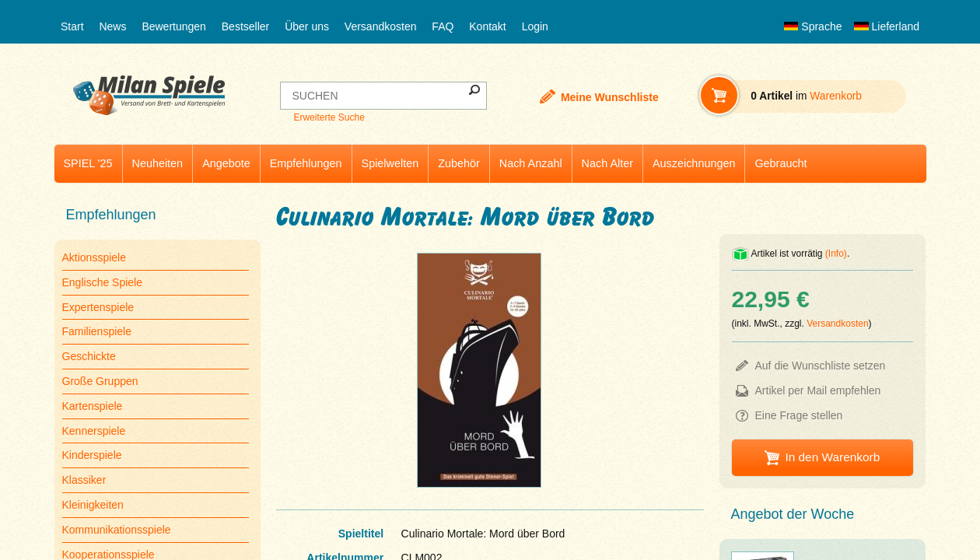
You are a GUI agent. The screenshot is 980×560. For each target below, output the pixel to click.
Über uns (307, 26)
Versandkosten (381, 26)
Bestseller (245, 26)
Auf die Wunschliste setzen (821, 366)
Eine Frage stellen (799, 415)
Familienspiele (97, 331)
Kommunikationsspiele (117, 530)
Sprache (813, 26)
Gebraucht (780, 163)
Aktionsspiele (94, 257)
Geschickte (89, 356)
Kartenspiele (93, 406)
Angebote (226, 163)
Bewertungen (174, 26)
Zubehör (459, 163)
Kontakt (487, 26)
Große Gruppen (100, 381)
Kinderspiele (92, 455)
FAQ (443, 26)
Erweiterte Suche (329, 117)
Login (535, 26)
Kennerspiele (94, 431)
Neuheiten (158, 163)
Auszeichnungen (694, 163)
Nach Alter (607, 163)
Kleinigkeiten (93, 505)
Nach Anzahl (531, 163)
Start (72, 26)
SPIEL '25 (88, 163)
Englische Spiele (103, 282)
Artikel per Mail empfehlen (818, 390)
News (112, 26)
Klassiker (84, 480)
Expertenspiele (98, 307)
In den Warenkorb (832, 457)
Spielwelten (390, 163)
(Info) (836, 254)
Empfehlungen (306, 163)
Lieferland (887, 26)
